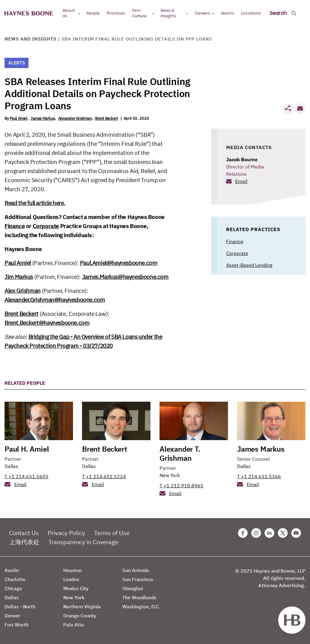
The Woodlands (139, 597)
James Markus (43, 118)
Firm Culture (139, 13)
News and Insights (30, 39)
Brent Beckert (107, 118)
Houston (73, 570)
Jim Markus (19, 277)
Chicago (13, 588)
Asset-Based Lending (249, 265)
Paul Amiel (18, 118)
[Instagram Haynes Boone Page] (256, 533)
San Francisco (138, 579)
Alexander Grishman (75, 118)
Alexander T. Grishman (180, 453)
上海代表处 (24, 542)
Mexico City (76, 588)
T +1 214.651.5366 (259, 476)
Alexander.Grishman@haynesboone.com (55, 300)
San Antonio (136, 570)
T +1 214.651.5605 (26, 476)
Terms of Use (112, 533)
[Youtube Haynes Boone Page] (296, 533)
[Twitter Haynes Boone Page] (283, 533)
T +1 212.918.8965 (181, 485)
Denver (12, 616)
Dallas (11, 466)
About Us (69, 13)
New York (170, 475)
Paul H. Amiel (27, 449)
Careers (202, 13)
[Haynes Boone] (29, 13)
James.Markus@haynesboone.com (125, 277)
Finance (15, 226)
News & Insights (168, 13)
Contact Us (24, 533)
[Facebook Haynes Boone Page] (243, 533)
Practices (116, 13)
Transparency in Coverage (83, 542)
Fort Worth (16, 625)
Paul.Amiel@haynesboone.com (119, 263)
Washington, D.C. (141, 606)
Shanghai (133, 588)
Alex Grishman (23, 291)
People (93, 13)
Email (241, 181)
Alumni (228, 13)
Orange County (80, 616)
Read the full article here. (35, 203)
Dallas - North (20, 606)
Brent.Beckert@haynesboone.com (47, 323)
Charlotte (15, 579)
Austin (12, 570)
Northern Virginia (82, 606)
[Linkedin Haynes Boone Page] (269, 533)
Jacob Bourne (242, 159)
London (71, 579)
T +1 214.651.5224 (104, 476)
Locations (251, 13)
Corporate (46, 226)
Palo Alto (74, 625)
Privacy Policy (66, 533)
